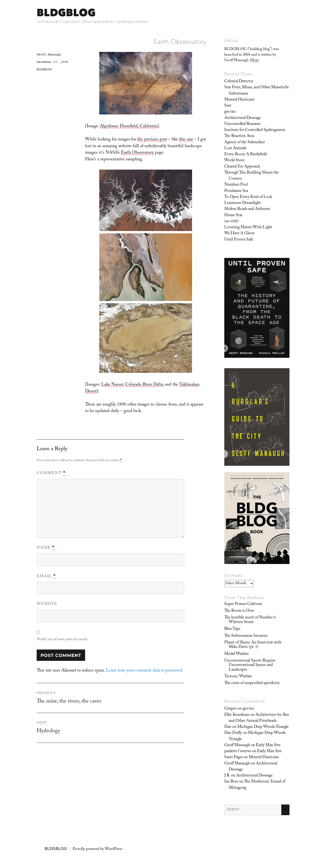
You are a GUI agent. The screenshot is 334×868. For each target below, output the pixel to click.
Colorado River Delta (144, 385)
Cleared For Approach (242, 167)
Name (46, 548)
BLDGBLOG (66, 12)
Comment (51, 473)
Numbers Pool (236, 185)
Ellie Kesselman (237, 715)
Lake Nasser (112, 385)
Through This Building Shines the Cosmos (251, 176)
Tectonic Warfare (238, 677)
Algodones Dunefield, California (128, 127)
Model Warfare (236, 654)
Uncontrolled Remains (242, 124)
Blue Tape (232, 629)
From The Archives (244, 598)
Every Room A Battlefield (246, 155)
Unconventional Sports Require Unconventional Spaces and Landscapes (250, 665)
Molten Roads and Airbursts (247, 209)
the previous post (152, 140)
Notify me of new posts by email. (62, 640)
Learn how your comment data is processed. (145, 671)
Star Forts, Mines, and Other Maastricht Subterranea (257, 91)
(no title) (231, 222)
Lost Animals (235, 149)
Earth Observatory (137, 153)
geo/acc (230, 112)
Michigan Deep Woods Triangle (263, 727)
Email (46, 577)
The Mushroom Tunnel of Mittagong (257, 785)
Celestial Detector (239, 82)
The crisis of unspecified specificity (252, 683)
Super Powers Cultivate (243, 604)
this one (186, 140)
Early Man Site (268, 745)
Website (47, 604)
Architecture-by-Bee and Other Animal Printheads (259, 718)
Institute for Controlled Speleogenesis (255, 130)
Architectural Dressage (242, 118)
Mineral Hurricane (239, 100)
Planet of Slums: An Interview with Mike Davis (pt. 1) (253, 645)
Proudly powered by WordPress (97, 849)
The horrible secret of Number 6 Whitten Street (250, 620)
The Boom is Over (239, 611)
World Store (234, 161)
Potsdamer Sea (236, 191)
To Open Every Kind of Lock (248, 197)
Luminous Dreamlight (242, 203)
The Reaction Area (239, 136)
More (254, 61)
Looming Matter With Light (248, 228)
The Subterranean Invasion (246, 636)
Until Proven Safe (239, 240)
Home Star (233, 215)
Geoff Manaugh (49, 54)
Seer (228, 106)
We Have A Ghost (239, 234)
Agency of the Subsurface (245, 143)
